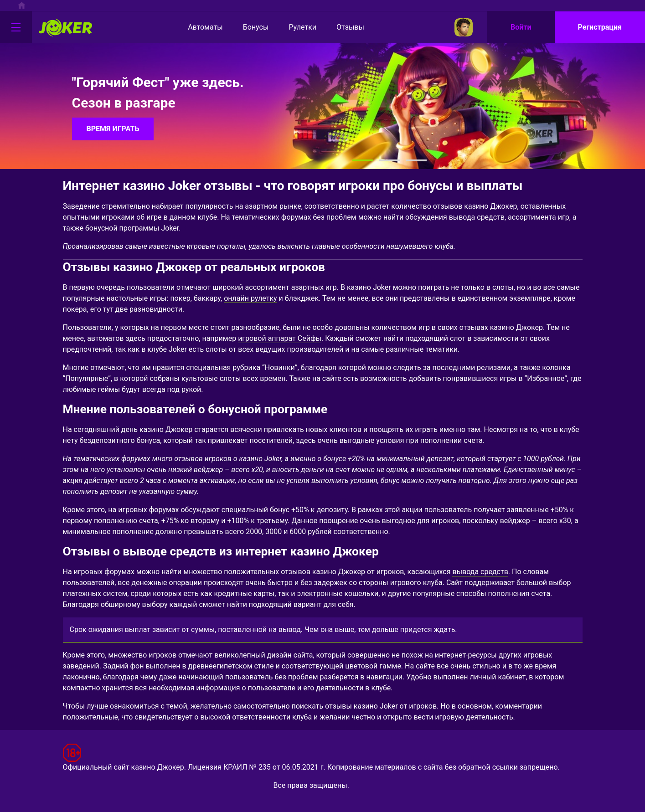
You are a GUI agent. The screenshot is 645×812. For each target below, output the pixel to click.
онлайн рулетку (250, 298)
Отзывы (343, 27)
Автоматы (198, 27)
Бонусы (248, 27)
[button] (363, 160)
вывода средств (480, 572)
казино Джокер (166, 429)
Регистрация (600, 27)
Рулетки (295, 27)
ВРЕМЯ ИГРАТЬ (113, 129)
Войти (521, 27)
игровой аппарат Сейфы (280, 338)
